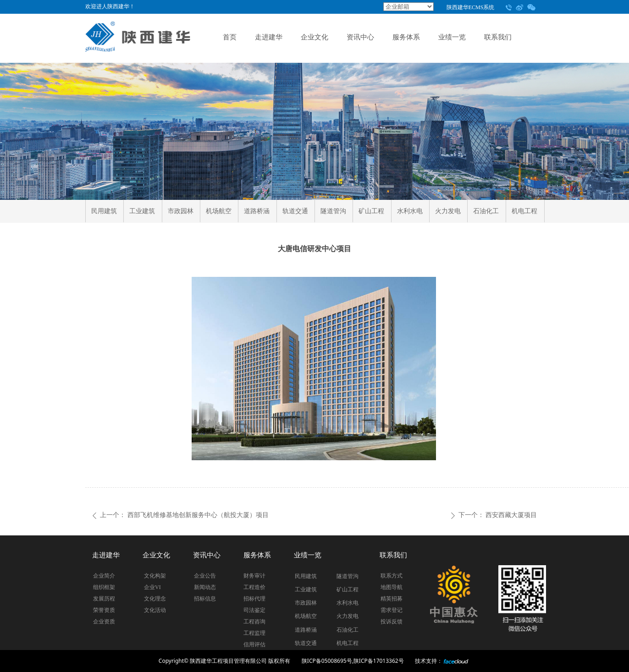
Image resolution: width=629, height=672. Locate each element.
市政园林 (181, 211)
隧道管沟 (333, 211)
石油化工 (486, 211)
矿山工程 (371, 211)
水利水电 (410, 211)
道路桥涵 (257, 211)
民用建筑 (104, 211)
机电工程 (524, 211)
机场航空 (219, 211)
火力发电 (448, 211)
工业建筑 (142, 211)
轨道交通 (295, 211)
